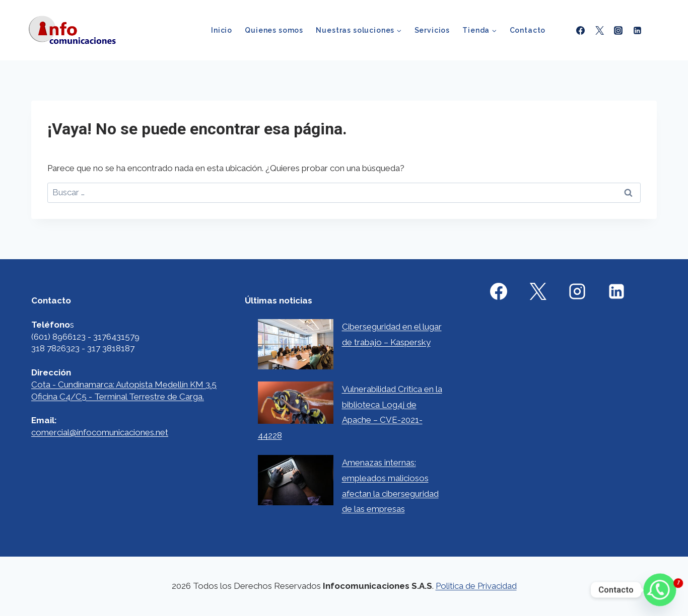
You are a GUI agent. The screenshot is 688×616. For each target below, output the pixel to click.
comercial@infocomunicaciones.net (100, 432)
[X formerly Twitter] (599, 30)
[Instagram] (618, 30)
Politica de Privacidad (476, 586)
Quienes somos (274, 30)
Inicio (222, 30)
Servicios (432, 30)
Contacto (528, 30)
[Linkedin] (637, 30)
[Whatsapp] (660, 590)
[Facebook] (581, 30)
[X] (538, 291)
